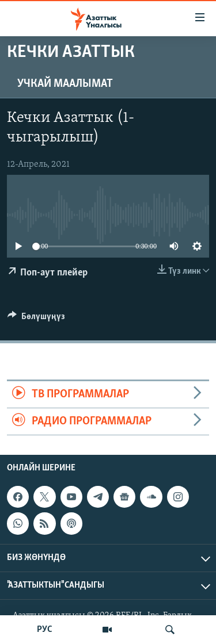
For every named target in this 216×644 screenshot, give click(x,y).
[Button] (36, 319)
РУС (45, 630)
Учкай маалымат (65, 84)
